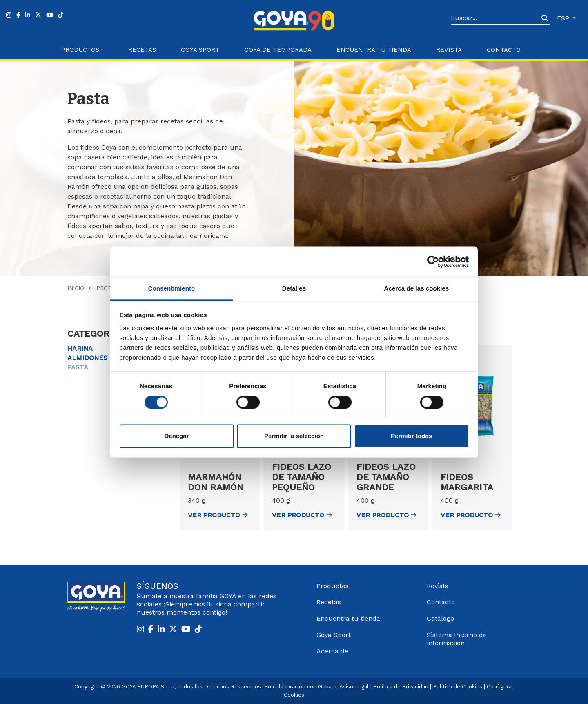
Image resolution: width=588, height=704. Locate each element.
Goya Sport (200, 50)
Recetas (142, 50)
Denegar (176, 436)
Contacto (504, 50)
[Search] (495, 18)
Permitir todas (411, 436)
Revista (449, 50)
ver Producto (218, 515)
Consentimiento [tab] (172, 288)
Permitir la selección (294, 436)
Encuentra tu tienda (348, 618)
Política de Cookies (458, 687)
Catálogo (440, 618)
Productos (333, 586)
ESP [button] (564, 18)
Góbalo (327, 687)
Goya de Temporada (278, 50)
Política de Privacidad (401, 687)
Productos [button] (80, 50)
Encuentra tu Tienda (374, 50)
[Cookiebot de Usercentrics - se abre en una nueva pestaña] (433, 261)
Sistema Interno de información (457, 639)
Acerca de (332, 651)
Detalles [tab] (294, 288)
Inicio (76, 288)
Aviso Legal (354, 687)
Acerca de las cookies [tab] (417, 288)
